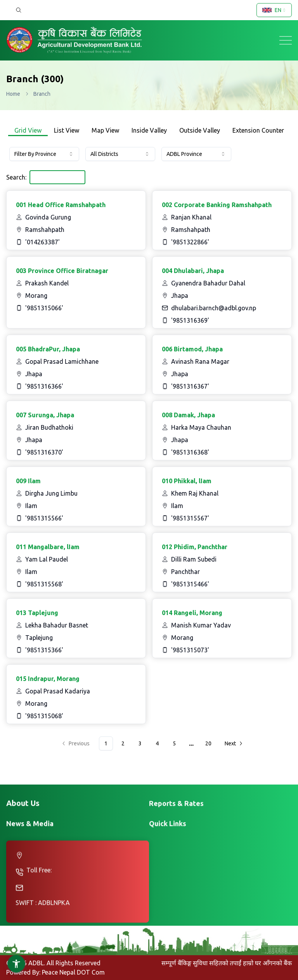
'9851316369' (190, 320)
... (191, 743)
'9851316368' (190, 452)
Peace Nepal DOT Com (73, 972)
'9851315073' (190, 650)
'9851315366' (44, 650)
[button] (16, 964)
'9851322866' (190, 242)
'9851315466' (190, 584)
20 (208, 743)
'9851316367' (190, 386)
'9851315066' (44, 308)
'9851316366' (44, 386)
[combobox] (274, 10)
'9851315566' (44, 518)
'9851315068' (44, 716)
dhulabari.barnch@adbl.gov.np (214, 308)
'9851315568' (44, 584)
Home (13, 94)
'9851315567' (190, 518)
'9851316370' (44, 452)
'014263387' (42, 242)
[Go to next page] (233, 743)
